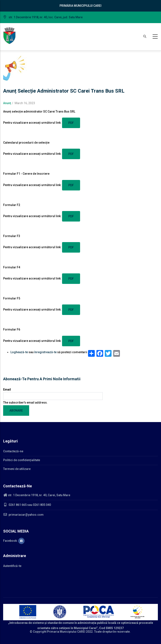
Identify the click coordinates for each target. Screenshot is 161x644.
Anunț (7, 103)
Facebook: (14, 541)
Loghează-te (19, 352)
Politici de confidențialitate (22, 460)
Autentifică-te (12, 566)
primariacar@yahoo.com (23, 515)
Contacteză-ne (13, 451)
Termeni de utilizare (17, 469)
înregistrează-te (45, 352)
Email (7, 390)
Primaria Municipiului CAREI (66, 632)
